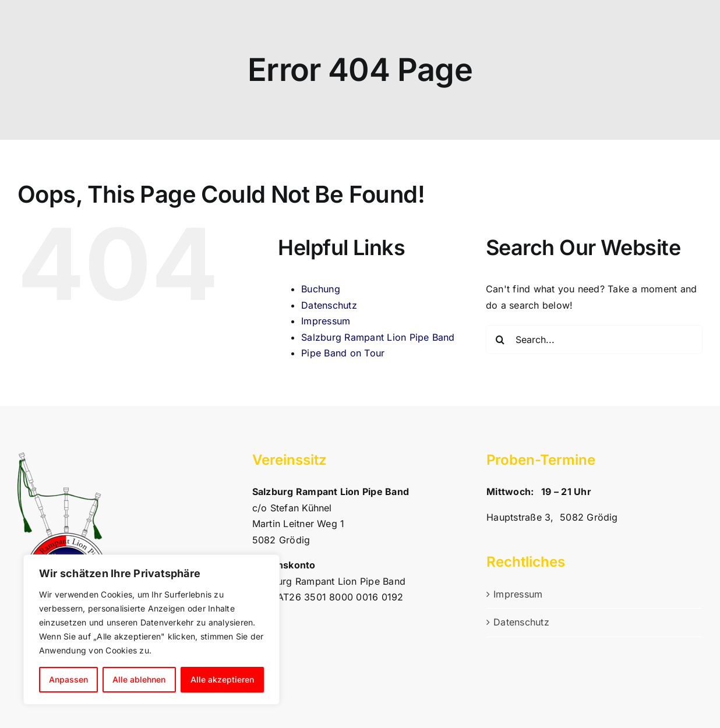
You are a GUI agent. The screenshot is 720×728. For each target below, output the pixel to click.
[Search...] (594, 340)
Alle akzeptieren (222, 679)
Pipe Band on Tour (343, 353)
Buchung (321, 289)
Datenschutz (329, 305)
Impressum (326, 321)
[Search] (500, 340)
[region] (151, 630)
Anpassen (68, 679)
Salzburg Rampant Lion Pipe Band (378, 337)
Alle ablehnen (139, 679)
